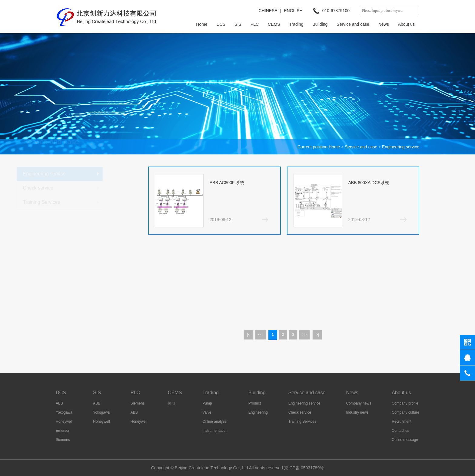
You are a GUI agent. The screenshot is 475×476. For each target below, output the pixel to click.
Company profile (405, 403)
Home (202, 24)
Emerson (63, 431)
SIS (238, 24)
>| (317, 335)
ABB (59, 403)
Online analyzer (215, 421)
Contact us (400, 431)
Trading (296, 24)
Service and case (353, 24)
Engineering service (401, 147)
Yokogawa (64, 412)
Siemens (63, 440)
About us (406, 24)
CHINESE (268, 11)
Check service (77, 188)
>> (304, 335)
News (384, 24)
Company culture (405, 412)
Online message (405, 440)
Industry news (357, 412)
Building (320, 24)
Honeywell (64, 421)
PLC (255, 24)
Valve (207, 412)
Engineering (258, 412)
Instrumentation (215, 431)
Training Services (81, 202)
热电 (171, 403)
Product (255, 403)
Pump (207, 403)
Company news (359, 403)
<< (261, 335)
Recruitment (402, 421)
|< (248, 335)
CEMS (274, 24)
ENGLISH (293, 11)
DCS (221, 24)
